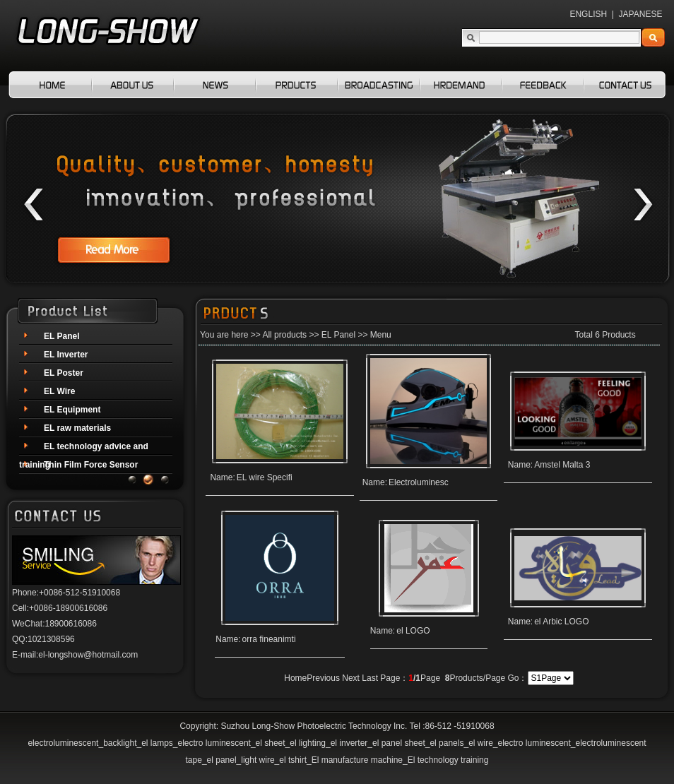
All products (284, 335)
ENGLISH (588, 14)
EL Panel (338, 335)
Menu (381, 335)
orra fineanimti (269, 639)
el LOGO (413, 631)
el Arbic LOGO (561, 622)
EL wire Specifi (265, 477)
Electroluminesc (419, 482)
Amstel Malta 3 (562, 465)
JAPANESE (641, 14)
